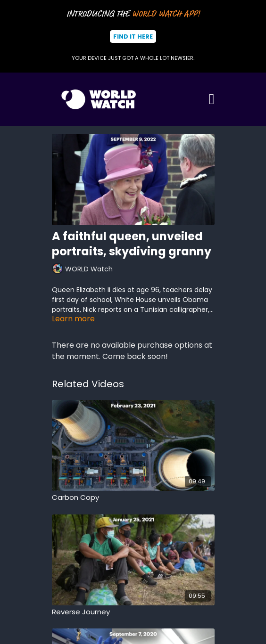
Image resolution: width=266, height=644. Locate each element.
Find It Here (133, 37)
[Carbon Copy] (133, 498)
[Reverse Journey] (133, 612)
